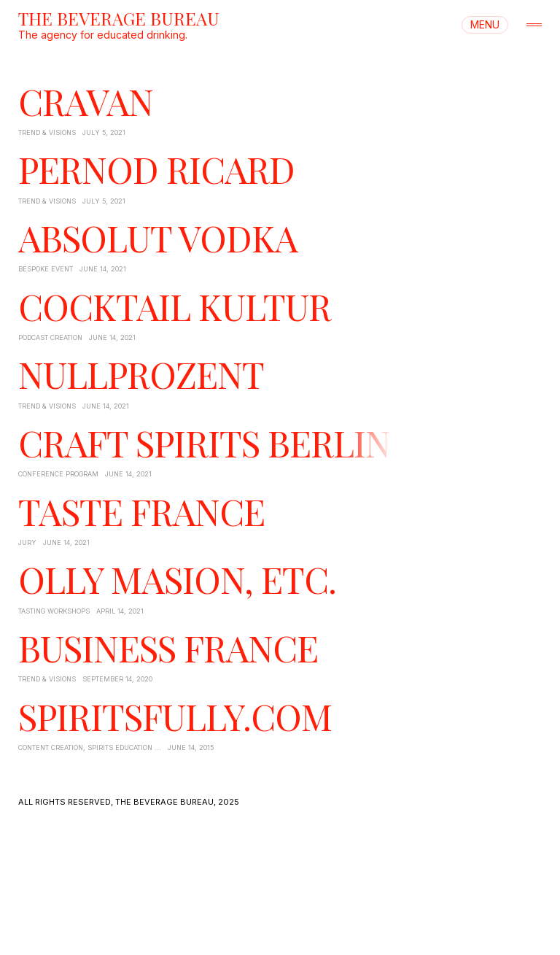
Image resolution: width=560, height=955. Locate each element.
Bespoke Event (46, 269)
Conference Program (58, 474)
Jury (27, 542)
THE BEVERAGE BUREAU (119, 18)
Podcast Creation (50, 337)
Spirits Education (120, 747)
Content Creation (51, 747)
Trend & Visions (47, 132)
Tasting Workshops (54, 611)
